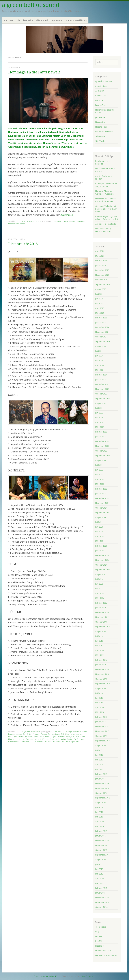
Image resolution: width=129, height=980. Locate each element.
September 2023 (103, 399)
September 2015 (103, 855)
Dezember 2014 (102, 898)
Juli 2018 (99, 693)
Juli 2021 (99, 522)
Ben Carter (27, 734)
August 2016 (101, 803)
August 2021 (101, 517)
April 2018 (100, 707)
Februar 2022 (101, 489)
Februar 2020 (101, 603)
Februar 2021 (101, 546)
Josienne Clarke (32, 736)
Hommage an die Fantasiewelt (34, 72)
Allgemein (26, 221)
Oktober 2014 (101, 907)
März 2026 (100, 256)
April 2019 (100, 650)
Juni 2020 (99, 584)
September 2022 (103, 456)
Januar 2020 (100, 608)
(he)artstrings (101, 86)
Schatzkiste (100, 136)
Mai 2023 (99, 418)
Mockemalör (13, 224)
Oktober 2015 (101, 850)
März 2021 (100, 541)
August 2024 (101, 346)
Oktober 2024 (101, 337)
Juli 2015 (99, 864)
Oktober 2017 (101, 736)
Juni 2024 (99, 356)
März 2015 (100, 883)
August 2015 (101, 860)
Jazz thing (99, 946)
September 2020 (103, 570)
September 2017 (103, 741)
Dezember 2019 (102, 612)
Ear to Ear (99, 100)
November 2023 (102, 389)
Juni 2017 (99, 755)
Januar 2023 (100, 437)
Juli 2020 (99, 579)
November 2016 (102, 788)
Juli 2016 (99, 807)
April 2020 (100, 593)
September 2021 (103, 513)
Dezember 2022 (102, 441)
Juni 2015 (99, 869)
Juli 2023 (99, 408)
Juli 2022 (99, 465)
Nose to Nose (101, 127)
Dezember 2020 (102, 555)
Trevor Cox (57, 742)
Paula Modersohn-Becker (19, 742)
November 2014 (102, 902)
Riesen (22, 224)
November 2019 (102, 617)
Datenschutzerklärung (76, 20)
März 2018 (100, 712)
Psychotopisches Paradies (103, 162)
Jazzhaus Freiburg (61, 221)
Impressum (56, 20)
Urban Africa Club (103, 951)
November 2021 (102, 503)
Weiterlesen (68, 215)
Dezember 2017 (102, 726)
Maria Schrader (79, 736)
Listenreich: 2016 (23, 244)
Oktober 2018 (101, 679)
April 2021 (100, 536)
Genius (50, 734)
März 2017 (100, 769)
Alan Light (68, 731)
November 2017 (102, 731)
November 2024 (102, 332)
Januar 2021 (100, 551)
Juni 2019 (99, 641)
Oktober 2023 (101, 394)
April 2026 (100, 251)
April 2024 (100, 365)
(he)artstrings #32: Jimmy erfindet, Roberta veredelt (107, 218)
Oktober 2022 (101, 451)
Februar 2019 (101, 660)
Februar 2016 (101, 831)
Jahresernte (100, 117)
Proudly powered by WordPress (47, 976)
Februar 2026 (101, 261)
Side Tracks (100, 141)
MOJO (98, 932)
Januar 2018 (100, 722)
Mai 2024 (99, 361)
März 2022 (100, 484)
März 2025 (100, 313)
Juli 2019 (99, 636)
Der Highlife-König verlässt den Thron (103, 230)
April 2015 (100, 879)
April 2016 (100, 822)
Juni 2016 (99, 812)
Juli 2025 (99, 294)
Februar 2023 (101, 432)
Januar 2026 (100, 265)
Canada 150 (101, 96)
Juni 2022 (99, 470)
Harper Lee (74, 734)
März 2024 (100, 370)
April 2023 (100, 422)
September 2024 (103, 342)
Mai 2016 (99, 817)
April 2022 (100, 479)
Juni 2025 (99, 299)
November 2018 (102, 674)
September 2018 (103, 684)
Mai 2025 (99, 303)
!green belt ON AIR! (104, 81)
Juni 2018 (99, 698)
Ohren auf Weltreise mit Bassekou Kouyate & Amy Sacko (106, 209)
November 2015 (102, 845)
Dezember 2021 (102, 498)
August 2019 (101, 631)
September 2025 (103, 284)
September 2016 (103, 798)
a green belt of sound (31, 5)
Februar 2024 (101, 375)
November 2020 (102, 560)
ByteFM (98, 941)
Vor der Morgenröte (71, 742)
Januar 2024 (100, 380)
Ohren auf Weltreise (104, 132)
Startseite (8, 20)
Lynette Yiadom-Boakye (62, 736)
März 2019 (100, 655)
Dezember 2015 (102, 841)
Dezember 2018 (102, 669)
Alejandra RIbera (80, 731)
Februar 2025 (101, 318)
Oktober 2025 (101, 280)
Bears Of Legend (15, 734)
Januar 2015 (100, 893)
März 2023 (100, 427)
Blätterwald (42, 20)
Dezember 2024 (102, 327)
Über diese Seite (25, 20)
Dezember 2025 (102, 270)
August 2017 (101, 746)
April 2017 (100, 765)
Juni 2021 (99, 527)
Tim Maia (48, 742)
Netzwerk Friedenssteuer (106, 955)
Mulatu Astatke (67, 739)
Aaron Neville (58, 731)
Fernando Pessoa (40, 734)
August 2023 (101, 403)
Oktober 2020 (101, 565)
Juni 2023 (99, 413)
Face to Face (36, 221)
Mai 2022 (99, 475)
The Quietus (101, 927)
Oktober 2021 (101, 508)
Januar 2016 (100, 836)
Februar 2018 (101, 717)
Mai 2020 (99, 589)
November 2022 (102, 446)
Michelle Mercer (42, 739)
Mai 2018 (99, 703)
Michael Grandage (26, 739)
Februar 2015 (101, 888)
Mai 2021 (99, 532)
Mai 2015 (99, 874)
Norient (99, 936)
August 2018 (101, 688)
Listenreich (36, 731)
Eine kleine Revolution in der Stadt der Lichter (106, 200)
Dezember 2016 (102, 784)
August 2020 (101, 574)
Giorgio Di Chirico (62, 734)
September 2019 (103, 627)
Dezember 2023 (102, 384)
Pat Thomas (79, 739)
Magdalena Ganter (77, 221)
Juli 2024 (99, 351)
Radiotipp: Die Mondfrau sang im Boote (106, 185)
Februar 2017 (101, 774)
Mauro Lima (13, 739)
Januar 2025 (100, 323)
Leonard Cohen (45, 736)
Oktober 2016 (101, 793)
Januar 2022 (100, 494)
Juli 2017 (99, 750)
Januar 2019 (100, 665)
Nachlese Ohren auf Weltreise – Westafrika (105, 192)
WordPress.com (88, 976)
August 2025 (101, 289)
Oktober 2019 (101, 622)
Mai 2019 (99, 646)
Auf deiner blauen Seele (106, 224)
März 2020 (100, 598)
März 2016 (100, 826)
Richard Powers (36, 742)
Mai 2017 (99, 760)
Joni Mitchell (19, 736)
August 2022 (101, 460)
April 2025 (100, 308)
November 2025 (102, 275)
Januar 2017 (100, 779)
